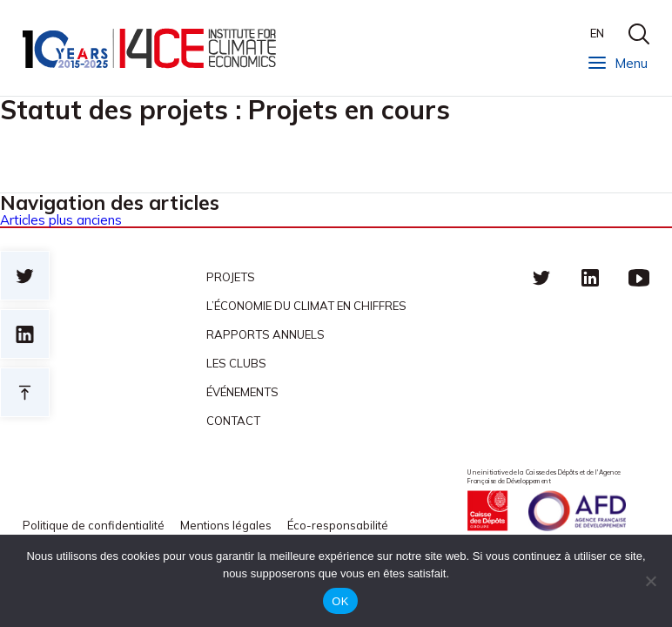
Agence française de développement (577, 510)
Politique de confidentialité (94, 525)
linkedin (590, 276)
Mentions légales (226, 525)
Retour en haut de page (25, 392)
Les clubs (236, 363)
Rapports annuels (265, 334)
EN (597, 33)
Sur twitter (25, 276)
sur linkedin (25, 334)
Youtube (639, 276)
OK (340, 601)
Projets (231, 277)
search (639, 34)
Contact (233, 421)
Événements (242, 392)
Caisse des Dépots (487, 510)
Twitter (541, 276)
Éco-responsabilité (338, 525)
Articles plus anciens (61, 220)
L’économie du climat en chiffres (306, 306)
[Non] (650, 581)
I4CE (151, 48)
